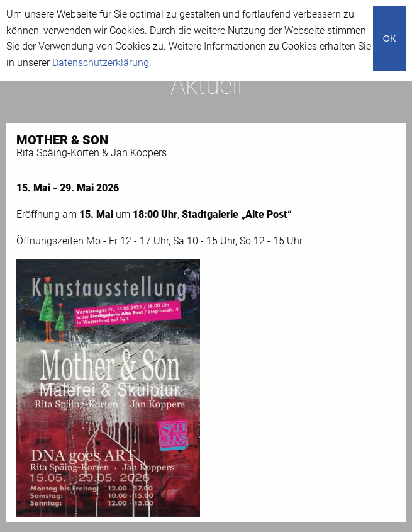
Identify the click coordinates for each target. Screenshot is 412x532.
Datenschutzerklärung (101, 63)
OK (390, 38)
